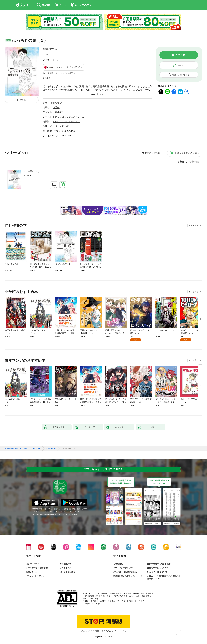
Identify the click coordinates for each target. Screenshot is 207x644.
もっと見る (194, 226)
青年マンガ (61, 112)
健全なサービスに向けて (158, 568)
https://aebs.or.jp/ (92, 604)
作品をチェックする (181, 75)
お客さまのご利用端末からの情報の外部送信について (164, 578)
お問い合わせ (32, 572)
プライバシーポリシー (123, 568)
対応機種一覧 (66, 564)
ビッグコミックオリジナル (66, 121)
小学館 (56, 107)
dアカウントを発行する (92, 631)
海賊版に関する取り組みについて (128, 576)
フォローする (56, 49)
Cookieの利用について (157, 572)
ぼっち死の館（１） (33, 171)
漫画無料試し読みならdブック (16, 449)
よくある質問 (66, 568)
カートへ (181, 65)
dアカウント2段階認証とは (125, 572)
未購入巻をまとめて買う (187, 153)
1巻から (182, 162)
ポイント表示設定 (68, 572)
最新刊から (196, 162)
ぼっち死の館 (62, 126)
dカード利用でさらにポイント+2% (58, 73)
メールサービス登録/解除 (37, 568)
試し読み (24, 100)
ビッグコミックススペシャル (70, 117)
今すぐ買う (181, 55)
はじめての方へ (33, 564)
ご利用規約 (118, 564)
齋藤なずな (48, 49)
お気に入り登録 (153, 153)
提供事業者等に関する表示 (159, 564)
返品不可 (47, 78)
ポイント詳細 (73, 67)
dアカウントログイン (35, 576)
